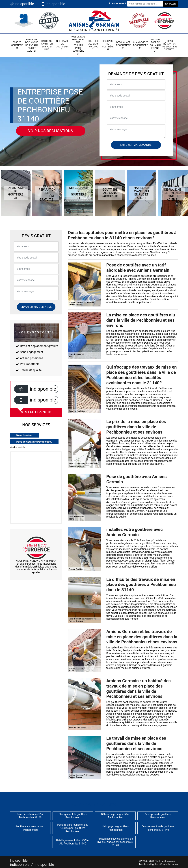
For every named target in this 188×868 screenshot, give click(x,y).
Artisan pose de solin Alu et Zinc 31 (155, 45)
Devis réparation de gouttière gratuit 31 (170, 45)
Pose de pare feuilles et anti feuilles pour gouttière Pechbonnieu (73, 828)
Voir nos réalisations (51, 131)
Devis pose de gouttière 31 (108, 45)
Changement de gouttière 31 (140, 45)
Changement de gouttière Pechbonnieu (73, 816)
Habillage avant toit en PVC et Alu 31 (47, 45)
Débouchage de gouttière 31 (123, 45)
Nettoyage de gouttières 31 (62, 45)
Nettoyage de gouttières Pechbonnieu (115, 828)
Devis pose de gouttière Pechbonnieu (158, 816)
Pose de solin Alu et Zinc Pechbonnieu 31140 (30, 816)
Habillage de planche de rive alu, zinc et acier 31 (32, 45)
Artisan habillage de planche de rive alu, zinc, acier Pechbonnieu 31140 (115, 842)
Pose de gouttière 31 (17, 45)
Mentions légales (149, 864)
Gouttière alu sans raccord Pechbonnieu (30, 828)
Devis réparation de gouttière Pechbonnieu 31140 (158, 828)
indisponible (22, 4)
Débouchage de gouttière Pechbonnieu (115, 816)
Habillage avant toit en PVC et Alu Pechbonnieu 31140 (73, 842)
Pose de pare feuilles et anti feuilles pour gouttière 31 (78, 45)
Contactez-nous (169, 864)
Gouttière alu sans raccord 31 (93, 45)
